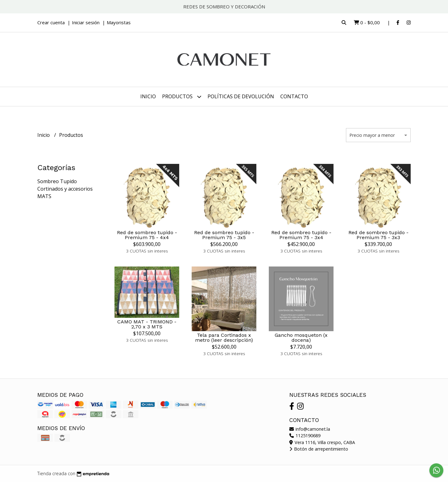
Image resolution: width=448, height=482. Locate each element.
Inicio (148, 96)
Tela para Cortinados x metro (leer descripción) (224, 338)
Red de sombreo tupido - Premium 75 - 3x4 (301, 235)
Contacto (294, 96)
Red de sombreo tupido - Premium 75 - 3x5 (224, 235)
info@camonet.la (310, 429)
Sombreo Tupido (57, 181)
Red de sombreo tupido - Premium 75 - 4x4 (147, 235)
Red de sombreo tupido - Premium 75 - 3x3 (378, 235)
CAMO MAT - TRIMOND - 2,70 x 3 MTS (147, 324)
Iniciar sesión (86, 22)
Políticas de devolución (241, 96)
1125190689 (305, 436)
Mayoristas (119, 22)
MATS (44, 196)
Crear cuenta (51, 22)
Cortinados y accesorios (65, 189)
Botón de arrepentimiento (319, 449)
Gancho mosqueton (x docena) (301, 338)
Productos (182, 97)
